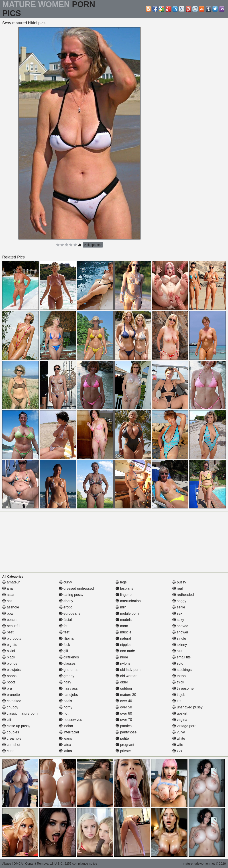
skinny (180, 645)
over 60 (124, 713)
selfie (179, 607)
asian (9, 595)
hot (64, 713)
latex (65, 745)
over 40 (124, 701)
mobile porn (127, 613)
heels (66, 701)
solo (178, 663)
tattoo (179, 676)
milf (121, 607)
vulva (179, 732)
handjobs (68, 695)
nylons (123, 663)
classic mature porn (20, 713)
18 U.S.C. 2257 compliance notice (74, 864)
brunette (11, 695)
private (123, 751)
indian (66, 726)
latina (66, 751)
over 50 (124, 707)
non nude (125, 651)
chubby (10, 707)
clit (7, 720)
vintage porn (184, 726)
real (178, 588)
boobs (9, 676)
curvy (66, 582)
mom (122, 626)
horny (66, 707)
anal (8, 588)
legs (121, 582)
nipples (123, 645)
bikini (9, 651)
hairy (65, 682)
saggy (179, 601)
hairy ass (68, 688)
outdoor (124, 688)
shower (180, 632)
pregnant (125, 745)
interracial (69, 732)
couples (11, 732)
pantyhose (126, 732)
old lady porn (128, 670)
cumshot (11, 745)
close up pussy (16, 726)
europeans (70, 613)
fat (63, 626)
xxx (177, 751)
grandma (68, 670)
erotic (66, 607)
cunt (8, 751)
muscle (123, 632)
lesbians (124, 588)
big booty (12, 638)
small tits (182, 657)
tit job (179, 695)
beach (9, 620)
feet (64, 632)
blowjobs (11, 670)
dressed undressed (76, 588)
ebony (66, 601)
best (8, 632)
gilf (64, 651)
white (179, 738)
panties (124, 726)
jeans (66, 738)
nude (122, 657)
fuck (65, 645)
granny (67, 676)
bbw (8, 613)
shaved (180, 626)
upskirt (180, 713)
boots (9, 682)
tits (177, 701)
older (122, 682)
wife (178, 745)
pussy (179, 582)
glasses (67, 663)
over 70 (124, 720)
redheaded (183, 595)
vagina (180, 720)
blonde (10, 663)
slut (177, 651)
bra (7, 688)
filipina (66, 638)
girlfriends (69, 657)
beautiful (11, 626)
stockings (182, 670)
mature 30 (126, 695)
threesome (183, 688)
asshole (11, 607)
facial (65, 620)
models (124, 620)
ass (7, 601)
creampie (12, 738)
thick (178, 682)
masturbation (128, 601)
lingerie (124, 595)
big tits (10, 645)
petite (122, 738)
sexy (178, 620)
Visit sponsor (93, 245)
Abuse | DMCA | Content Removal (26, 864)
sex (177, 613)
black (9, 657)
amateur (11, 582)
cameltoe (12, 701)
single (179, 638)
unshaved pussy (187, 707)
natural (123, 638)
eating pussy (71, 595)
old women (126, 676)
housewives (71, 720)
